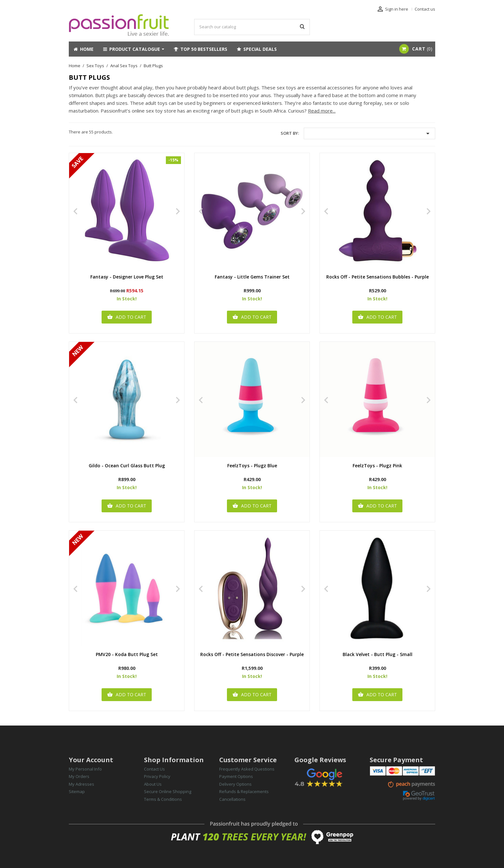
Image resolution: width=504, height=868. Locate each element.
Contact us (425, 9)
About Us (153, 784)
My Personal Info (85, 769)
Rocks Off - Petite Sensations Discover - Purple (252, 655)
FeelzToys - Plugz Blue (252, 466)
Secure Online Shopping (168, 791)
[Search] (252, 27)
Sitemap (77, 791)
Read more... (322, 111)
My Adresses (81, 784)
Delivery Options (235, 784)
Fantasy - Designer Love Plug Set (127, 277)
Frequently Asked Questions (247, 769)
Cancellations (232, 799)
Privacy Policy (157, 776)
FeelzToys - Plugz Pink (377, 466)
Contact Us (154, 769)
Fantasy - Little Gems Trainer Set (252, 277)
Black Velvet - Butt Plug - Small (378, 655)
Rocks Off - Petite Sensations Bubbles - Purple (378, 277)
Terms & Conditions (163, 799)
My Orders (79, 776)
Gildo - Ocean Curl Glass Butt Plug (127, 466)
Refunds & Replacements (244, 791)
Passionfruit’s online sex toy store (138, 111)
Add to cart (127, 317)
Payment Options (236, 776)
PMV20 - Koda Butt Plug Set (127, 655)
